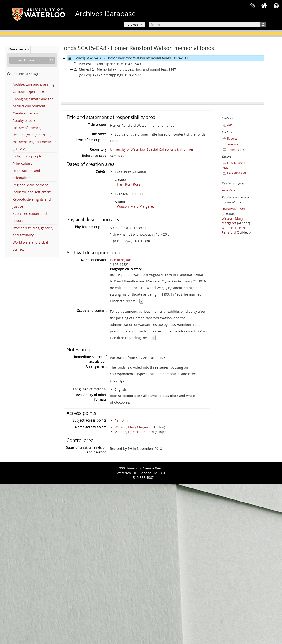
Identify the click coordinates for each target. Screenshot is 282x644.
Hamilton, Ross (129, 184)
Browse (133, 24)
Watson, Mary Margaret (135, 206)
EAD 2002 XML (235, 173)
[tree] (163, 79)
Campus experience (28, 92)
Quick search (19, 49)
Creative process (26, 113)
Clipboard (253, 6)
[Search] (207, 25)
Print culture (23, 163)
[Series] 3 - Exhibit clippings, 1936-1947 (107, 75)
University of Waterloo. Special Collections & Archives (152, 149)
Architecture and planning (33, 84)
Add (230, 125)
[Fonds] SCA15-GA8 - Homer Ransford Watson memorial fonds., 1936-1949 (128, 58)
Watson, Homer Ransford (134, 432)
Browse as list (234, 150)
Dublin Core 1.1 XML (235, 165)
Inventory (231, 144)
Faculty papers (24, 120)
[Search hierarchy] (32, 60)
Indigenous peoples (28, 156)
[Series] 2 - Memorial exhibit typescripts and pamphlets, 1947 (124, 69)
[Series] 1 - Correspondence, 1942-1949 (107, 64)
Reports (230, 139)
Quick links (276, 6)
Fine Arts (122, 421)
